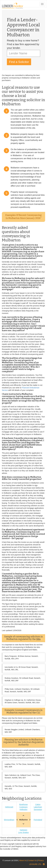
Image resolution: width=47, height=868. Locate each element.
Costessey (23, 807)
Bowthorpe (23, 804)
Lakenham (38, 807)
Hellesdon (23, 809)
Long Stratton (23, 832)
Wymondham (9, 820)
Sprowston (38, 809)
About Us (23, 860)
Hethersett (9, 807)
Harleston (24, 830)
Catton (38, 804)
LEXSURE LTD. (35, 864)
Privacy (41, 860)
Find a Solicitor (19, 62)
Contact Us (32, 860)
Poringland (38, 820)
